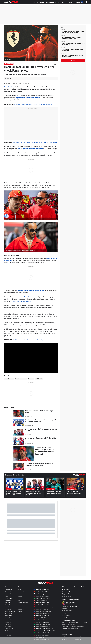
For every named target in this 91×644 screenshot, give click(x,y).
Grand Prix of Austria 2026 (41, 609)
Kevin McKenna (9, 79)
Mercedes (24, 379)
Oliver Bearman (9, 616)
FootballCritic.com (80, 637)
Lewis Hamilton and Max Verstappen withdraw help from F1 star (71, 38)
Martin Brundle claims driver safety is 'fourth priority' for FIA (73, 44)
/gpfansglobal (66, 590)
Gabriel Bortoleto (9, 629)
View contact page (66, 630)
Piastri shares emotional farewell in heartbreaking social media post (33, 340)
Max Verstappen (9, 605)
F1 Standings (41, 2)
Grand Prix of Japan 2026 (41, 594)
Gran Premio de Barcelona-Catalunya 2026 (45, 607)
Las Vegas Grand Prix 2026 (41, 635)
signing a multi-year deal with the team (28, 98)
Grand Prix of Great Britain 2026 (42, 611)
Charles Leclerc (9, 592)
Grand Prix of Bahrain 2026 (41, 596)
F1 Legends (69, 2)
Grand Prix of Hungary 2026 (41, 616)
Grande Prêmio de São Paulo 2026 (43, 633)
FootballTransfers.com (68, 637)
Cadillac (20, 596)
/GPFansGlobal (67, 596)
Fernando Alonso (9, 620)
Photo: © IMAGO (9, 60)
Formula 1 (31, 379)
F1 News (33, 2)
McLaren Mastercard (23, 603)
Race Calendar (50, 2)
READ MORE (39, 379)
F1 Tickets (77, 2)
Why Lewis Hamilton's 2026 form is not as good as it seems (73, 56)
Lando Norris (8, 594)
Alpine (19, 590)
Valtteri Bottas (8, 633)
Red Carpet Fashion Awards (22, 301)
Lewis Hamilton (9, 64)
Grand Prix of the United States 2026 (43, 629)
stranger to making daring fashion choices (31, 290)
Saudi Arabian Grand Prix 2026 (42, 598)
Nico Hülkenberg (9, 631)
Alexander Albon (9, 607)
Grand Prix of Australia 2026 (41, 590)
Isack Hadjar (8, 603)
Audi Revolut (21, 594)
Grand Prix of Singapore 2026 (42, 626)
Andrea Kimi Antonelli (10, 611)
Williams (20, 611)
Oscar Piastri (8, 596)
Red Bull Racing (22, 609)
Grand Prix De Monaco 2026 (41, 605)
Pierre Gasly (8, 600)
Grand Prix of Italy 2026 (40, 620)
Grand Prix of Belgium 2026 (41, 613)
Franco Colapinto (9, 598)
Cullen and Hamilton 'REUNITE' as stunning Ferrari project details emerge (35, 142)
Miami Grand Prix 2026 (40, 600)
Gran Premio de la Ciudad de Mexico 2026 (44, 631)
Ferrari (32, 87)
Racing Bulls (21, 607)
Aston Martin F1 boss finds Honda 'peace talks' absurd (72, 50)
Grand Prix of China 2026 (41, 592)
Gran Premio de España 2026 (42, 622)
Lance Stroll (8, 622)
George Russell (8, 613)
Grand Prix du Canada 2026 (41, 603)
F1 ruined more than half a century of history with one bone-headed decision (73, 32)
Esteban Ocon (8, 618)
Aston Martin (21, 592)
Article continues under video (31, 108)
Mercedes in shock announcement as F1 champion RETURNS (33, 104)
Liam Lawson (8, 624)
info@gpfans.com (67, 618)
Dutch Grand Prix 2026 (40, 618)
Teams (63, 2)
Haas (19, 600)
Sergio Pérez (8, 635)
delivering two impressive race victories (30, 149)
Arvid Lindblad (8, 626)
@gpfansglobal (67, 592)
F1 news (73, 60)
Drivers (57, 2)
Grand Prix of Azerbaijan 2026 (42, 624)
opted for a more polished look (22, 297)
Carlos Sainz (8, 609)
